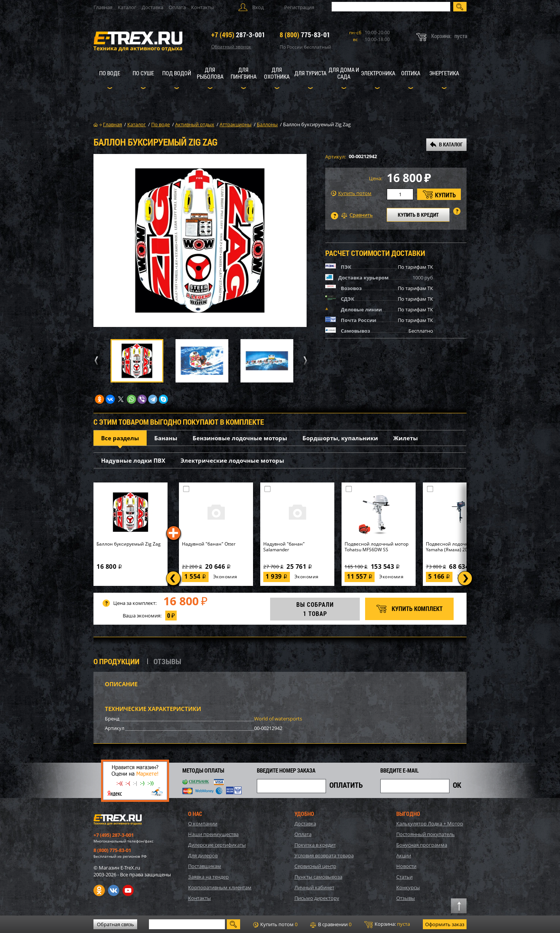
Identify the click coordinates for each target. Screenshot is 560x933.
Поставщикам (205, 866)
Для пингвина (244, 73)
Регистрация (299, 7)
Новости (406, 866)
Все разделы (120, 438)
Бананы (166, 438)
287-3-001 (238, 35)
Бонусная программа (422, 845)
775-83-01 (305, 35)
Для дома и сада (344, 73)
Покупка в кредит (315, 845)
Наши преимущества (213, 834)
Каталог (127, 7)
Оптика (411, 73)
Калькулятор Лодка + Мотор (430, 824)
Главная (103, 7)
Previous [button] (95, 361)
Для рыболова (210, 73)
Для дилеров (203, 855)
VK (114, 890)
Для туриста (310, 73)
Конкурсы (408, 887)
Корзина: (387, 924)
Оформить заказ (445, 924)
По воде (110, 73)
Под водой (177, 73)
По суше (143, 73)
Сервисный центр (315, 866)
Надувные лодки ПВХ (133, 460)
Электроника (378, 73)
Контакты (202, 7)
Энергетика (444, 73)
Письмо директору (317, 898)
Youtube (128, 890)
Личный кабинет (314, 887)
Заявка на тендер (208, 877)
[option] (200, 240)
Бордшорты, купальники (340, 438)
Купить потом (351, 193)
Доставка (153, 7)
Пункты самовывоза (318, 877)
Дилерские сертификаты (217, 845)
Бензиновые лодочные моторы (240, 438)
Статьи (404, 877)
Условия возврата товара (324, 855)
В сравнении (331, 924)
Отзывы (406, 898)
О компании (203, 824)
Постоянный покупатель (426, 834)
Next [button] (304, 361)
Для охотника (277, 73)
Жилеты (406, 438)
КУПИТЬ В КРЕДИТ (418, 215)
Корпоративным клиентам (220, 887)
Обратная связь (115, 924)
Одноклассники (99, 890)
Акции (404, 855)
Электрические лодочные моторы (232, 460)
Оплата (177, 7)
